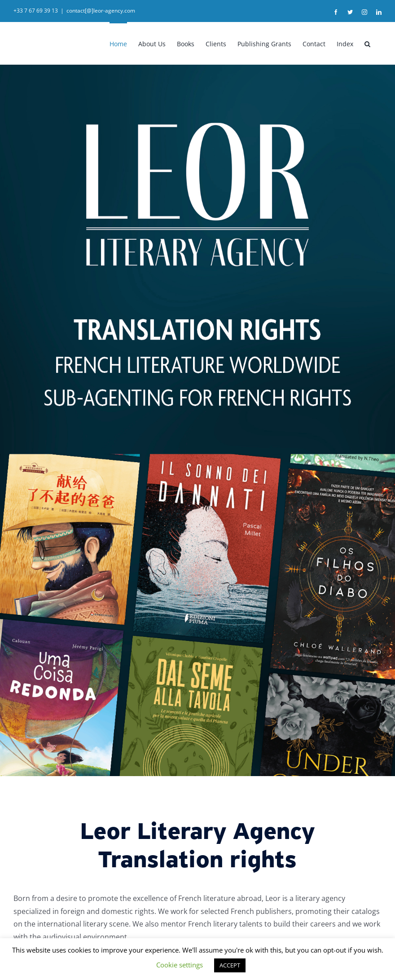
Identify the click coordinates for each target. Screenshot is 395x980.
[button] (367, 43)
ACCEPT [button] (230, 965)
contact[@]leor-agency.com (101, 11)
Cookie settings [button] (180, 965)
